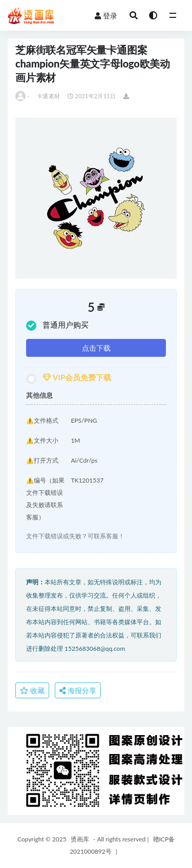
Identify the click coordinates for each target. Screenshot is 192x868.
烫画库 (80, 839)
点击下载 (96, 348)
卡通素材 (48, 96)
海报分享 (78, 690)
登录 (106, 16)
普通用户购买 (57, 325)
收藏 (32, 690)
